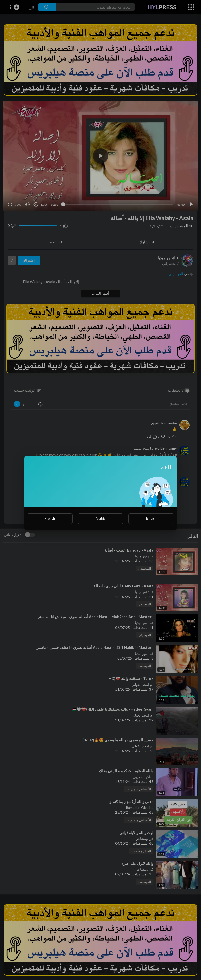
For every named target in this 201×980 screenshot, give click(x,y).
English (151, 518)
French (50, 518)
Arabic (100, 518)
